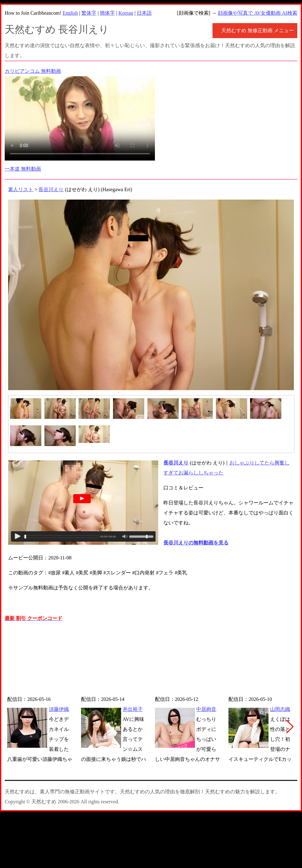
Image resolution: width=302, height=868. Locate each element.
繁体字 (89, 13)
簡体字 (107, 13)
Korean (126, 13)
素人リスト (21, 189)
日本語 (144, 13)
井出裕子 (133, 709)
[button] (290, 727)
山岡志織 (280, 709)
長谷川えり (51, 189)
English (70, 13)
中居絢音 (206, 709)
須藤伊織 (59, 709)
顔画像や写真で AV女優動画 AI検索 (258, 13)
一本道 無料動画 (23, 169)
